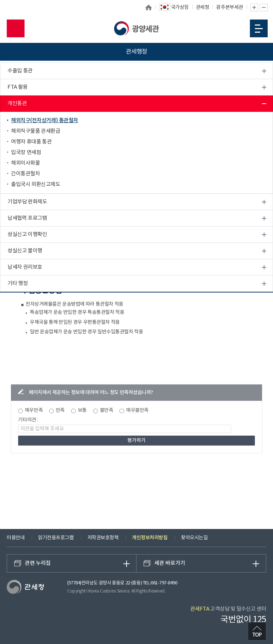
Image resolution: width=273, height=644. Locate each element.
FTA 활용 (18, 87)
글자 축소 (264, 7)
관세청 (203, 7)
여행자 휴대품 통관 (31, 142)
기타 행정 (18, 283)
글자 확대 (254, 7)
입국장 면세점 (26, 152)
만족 (60, 410)
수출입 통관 (20, 71)
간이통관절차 (25, 174)
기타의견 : (28, 420)
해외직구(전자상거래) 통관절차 (45, 121)
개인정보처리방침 (150, 538)
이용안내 (16, 538)
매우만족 (34, 410)
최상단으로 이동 (257, 631)
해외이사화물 (25, 163)
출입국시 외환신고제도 (36, 184)
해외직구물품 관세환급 (36, 131)
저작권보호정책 (103, 538)
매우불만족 (137, 410)
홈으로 (149, 7)
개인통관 (17, 103)
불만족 (107, 410)
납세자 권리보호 (25, 267)
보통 (82, 410)
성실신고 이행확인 (27, 234)
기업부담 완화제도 (27, 202)
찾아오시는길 (194, 538)
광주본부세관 (229, 7)
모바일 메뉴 (259, 29)
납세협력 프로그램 (27, 218)
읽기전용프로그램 (56, 538)
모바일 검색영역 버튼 (16, 28)
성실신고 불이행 (25, 251)
